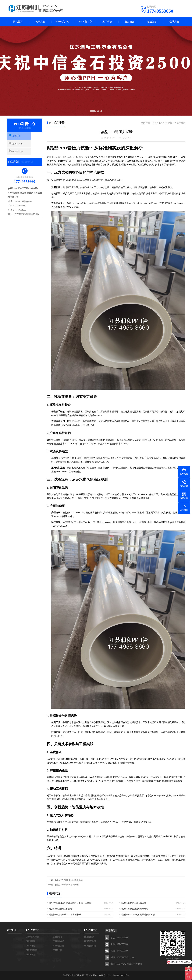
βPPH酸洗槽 (32, 950)
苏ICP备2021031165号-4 (118, 975)
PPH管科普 (19, 137)
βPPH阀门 (57, 937)
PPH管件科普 (20, 154)
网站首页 (18, 22)
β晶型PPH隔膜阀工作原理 (61, 909)
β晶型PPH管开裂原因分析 (67, 885)
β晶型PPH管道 (33, 937)
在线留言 (152, 22)
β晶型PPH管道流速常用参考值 (134, 909)
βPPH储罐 (31, 946)
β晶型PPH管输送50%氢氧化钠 (69, 880)
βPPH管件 (31, 941)
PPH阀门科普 (20, 145)
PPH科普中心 (85, 22)
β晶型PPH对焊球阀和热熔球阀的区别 (138, 915)
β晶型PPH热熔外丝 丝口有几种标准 (65, 915)
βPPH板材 (57, 950)
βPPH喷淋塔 (58, 941)
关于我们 (40, 22)
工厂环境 (107, 22)
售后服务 (129, 22)
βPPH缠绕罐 (58, 946)
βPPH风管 (31, 955)
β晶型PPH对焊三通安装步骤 (133, 903)
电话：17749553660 (119, 944)
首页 (154, 123)
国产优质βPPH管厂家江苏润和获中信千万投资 (70, 903)
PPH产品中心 (62, 22)
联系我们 (174, 22)
